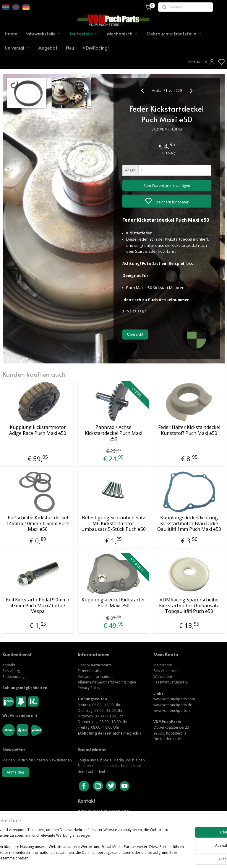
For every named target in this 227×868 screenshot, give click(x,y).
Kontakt (9, 665)
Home (11, 33)
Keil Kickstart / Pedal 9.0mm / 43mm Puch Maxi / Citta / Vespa (38, 606)
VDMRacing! (96, 48)
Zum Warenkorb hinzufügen (167, 186)
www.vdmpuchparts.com (174, 699)
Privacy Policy (89, 688)
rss (146, 857)
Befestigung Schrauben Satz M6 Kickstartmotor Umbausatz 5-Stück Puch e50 (113, 523)
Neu (70, 48)
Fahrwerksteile (43, 33)
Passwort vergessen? (171, 682)
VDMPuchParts (99, 665)
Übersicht (135, 334)
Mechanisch (123, 33)
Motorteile (84, 33)
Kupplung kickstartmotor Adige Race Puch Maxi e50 (38, 430)
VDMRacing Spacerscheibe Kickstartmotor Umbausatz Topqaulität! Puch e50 (189, 606)
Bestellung (11, 671)
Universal (17, 48)
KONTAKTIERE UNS (95, 817)
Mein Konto (202, 62)
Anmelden (15, 772)
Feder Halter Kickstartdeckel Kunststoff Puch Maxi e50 (189, 430)
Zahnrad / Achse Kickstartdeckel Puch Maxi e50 (113, 433)
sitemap (134, 857)
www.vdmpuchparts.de (173, 705)
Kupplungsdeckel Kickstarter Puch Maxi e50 (113, 603)
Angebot (48, 48)
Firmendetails (89, 671)
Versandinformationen (97, 677)
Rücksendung (13, 677)
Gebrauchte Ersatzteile (174, 33)
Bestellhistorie (165, 671)
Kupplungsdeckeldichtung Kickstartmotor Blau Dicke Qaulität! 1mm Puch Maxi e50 (189, 523)
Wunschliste (163, 677)
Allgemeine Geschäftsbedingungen (107, 682)
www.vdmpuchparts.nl (172, 710)
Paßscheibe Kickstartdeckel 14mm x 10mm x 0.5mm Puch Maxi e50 (38, 523)
